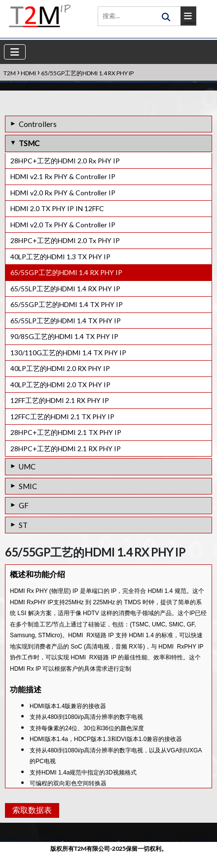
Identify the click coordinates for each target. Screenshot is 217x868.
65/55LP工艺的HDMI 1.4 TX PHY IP (66, 321)
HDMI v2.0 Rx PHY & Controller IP (63, 193)
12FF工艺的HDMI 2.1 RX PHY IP (60, 400)
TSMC (29, 143)
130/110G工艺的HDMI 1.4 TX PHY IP (68, 353)
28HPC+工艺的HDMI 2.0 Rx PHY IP (65, 161)
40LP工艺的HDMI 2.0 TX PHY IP (60, 385)
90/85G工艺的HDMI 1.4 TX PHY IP (64, 336)
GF (24, 505)
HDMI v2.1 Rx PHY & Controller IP (63, 176)
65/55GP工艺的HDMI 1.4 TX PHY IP (67, 304)
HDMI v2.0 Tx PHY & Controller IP (63, 225)
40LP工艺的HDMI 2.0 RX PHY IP (60, 368)
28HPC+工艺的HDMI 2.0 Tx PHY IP (65, 240)
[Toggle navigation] (15, 52)
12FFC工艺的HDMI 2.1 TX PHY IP (62, 417)
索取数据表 (31, 823)
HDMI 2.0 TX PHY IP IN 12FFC (57, 208)
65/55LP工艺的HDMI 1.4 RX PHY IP (65, 289)
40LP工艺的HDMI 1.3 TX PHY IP (60, 257)
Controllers (38, 124)
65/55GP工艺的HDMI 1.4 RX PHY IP (66, 272)
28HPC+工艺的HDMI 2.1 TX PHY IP (66, 432)
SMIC (28, 486)
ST (23, 525)
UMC (27, 466)
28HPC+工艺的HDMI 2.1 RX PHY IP (66, 449)
